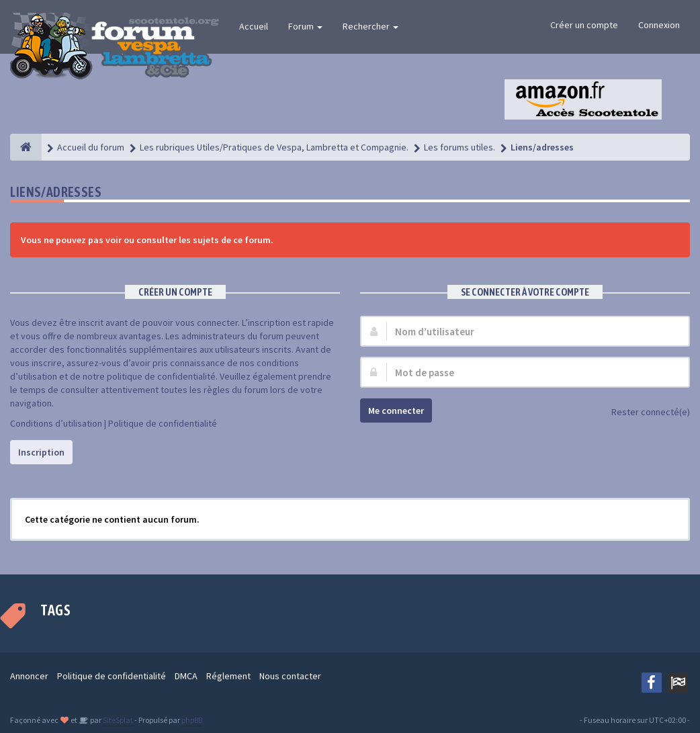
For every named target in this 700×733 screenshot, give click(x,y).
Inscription (41, 452)
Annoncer (29, 676)
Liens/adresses (56, 192)
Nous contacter (290, 676)
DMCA (186, 676)
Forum (305, 26)
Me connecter (396, 411)
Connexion (659, 25)
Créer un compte (584, 25)
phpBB (192, 720)
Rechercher (370, 26)
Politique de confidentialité (163, 423)
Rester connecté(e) (643, 413)
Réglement (228, 676)
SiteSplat (117, 720)
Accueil (254, 26)
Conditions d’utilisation (56, 423)
